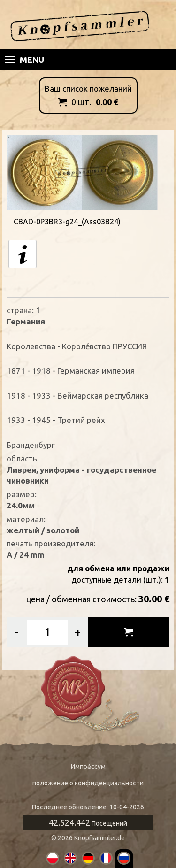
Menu (24, 60)
